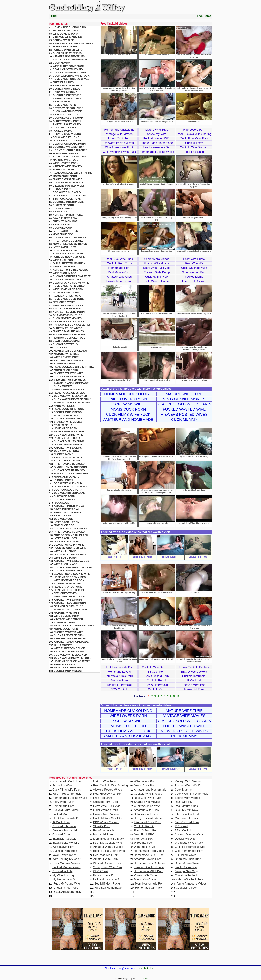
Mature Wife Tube (157, 130)
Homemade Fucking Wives (157, 152)
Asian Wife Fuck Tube (190, 879)
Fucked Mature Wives (68, 331)
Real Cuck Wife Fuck (119, 259)
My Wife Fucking (63, 875)
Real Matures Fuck (67, 296)
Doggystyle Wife (65, 250)
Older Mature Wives (67, 328)
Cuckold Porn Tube (119, 263)
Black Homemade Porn (119, 667)
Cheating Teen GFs (66, 888)
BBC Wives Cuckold (194, 672)
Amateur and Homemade (157, 143)
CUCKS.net (61, 347)
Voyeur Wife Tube (145, 875)
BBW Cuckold (119, 689)
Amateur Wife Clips (119, 277)
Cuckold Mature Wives (69, 237)
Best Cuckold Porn (157, 676)
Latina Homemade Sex (108, 879)
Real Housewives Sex (157, 147)
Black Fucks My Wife (68, 254)
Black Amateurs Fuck (67, 892)
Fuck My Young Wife (67, 884)
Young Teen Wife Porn (69, 334)
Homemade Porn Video (69, 286)
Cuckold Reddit (157, 680)
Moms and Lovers (119, 672)
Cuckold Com (157, 689)
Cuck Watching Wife (194, 268)
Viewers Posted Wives (119, 143)
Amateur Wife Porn (67, 309)
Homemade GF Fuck (149, 888)
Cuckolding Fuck (187, 888)
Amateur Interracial (119, 685)
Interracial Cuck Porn (119, 676)
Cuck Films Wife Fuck (194, 138)
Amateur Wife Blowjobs (70, 270)
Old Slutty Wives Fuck (69, 263)
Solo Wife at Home (157, 281)
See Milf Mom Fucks (107, 884)
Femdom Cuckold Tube (69, 338)
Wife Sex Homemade (108, 888)
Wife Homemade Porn (68, 289)
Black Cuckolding (66, 341)
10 (178, 696)
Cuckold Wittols (65, 344)
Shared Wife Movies (157, 263)
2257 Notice (143, 979)
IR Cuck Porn (157, 672)
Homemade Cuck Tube (68, 299)
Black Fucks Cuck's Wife (71, 283)
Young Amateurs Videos (191, 884)
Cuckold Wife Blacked (194, 147)
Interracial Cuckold (194, 281)
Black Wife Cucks (145, 879)
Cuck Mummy (194, 143)
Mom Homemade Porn (150, 884)
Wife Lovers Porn (194, 130)
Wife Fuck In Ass (64, 273)
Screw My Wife (157, 134)
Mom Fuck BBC (63, 234)
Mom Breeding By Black (70, 244)
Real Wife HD (194, 263)
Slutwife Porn (119, 680)
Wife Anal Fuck (64, 260)
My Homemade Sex (65, 879)
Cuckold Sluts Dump (157, 272)
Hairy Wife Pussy (194, 259)
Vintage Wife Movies (119, 134)
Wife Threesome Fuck (119, 147)
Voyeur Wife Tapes (66, 292)
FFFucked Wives (64, 302)
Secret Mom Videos (157, 259)
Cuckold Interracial (194, 676)
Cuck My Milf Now (157, 277)
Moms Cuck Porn (119, 138)
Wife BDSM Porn (64, 266)
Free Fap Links (194, 152)
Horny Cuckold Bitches (194, 667)
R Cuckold (194, 680)
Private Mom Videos (119, 281)
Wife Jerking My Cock (68, 305)
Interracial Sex (64, 247)
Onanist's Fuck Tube (67, 315)
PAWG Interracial (157, 685)
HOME (54, 16)
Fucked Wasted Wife (157, 138)
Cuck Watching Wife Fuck (119, 152)
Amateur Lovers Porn (69, 312)
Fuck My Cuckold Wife (69, 257)
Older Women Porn (194, 272)
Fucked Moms (194, 277)
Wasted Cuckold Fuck (69, 321)
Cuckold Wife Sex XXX (157, 667)
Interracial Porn (194, 689)
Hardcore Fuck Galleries (72, 325)
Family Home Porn (105, 875)
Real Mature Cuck (119, 272)
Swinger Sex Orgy (186, 871)
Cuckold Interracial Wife (72, 276)
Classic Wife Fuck (186, 875)
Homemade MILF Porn (149, 871)
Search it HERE (147, 968)
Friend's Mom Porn (194, 685)
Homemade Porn (119, 268)
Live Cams (204, 16)
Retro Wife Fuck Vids (157, 268)
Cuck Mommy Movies (67, 318)
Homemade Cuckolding (119, 130)
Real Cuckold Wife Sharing (194, 134)
